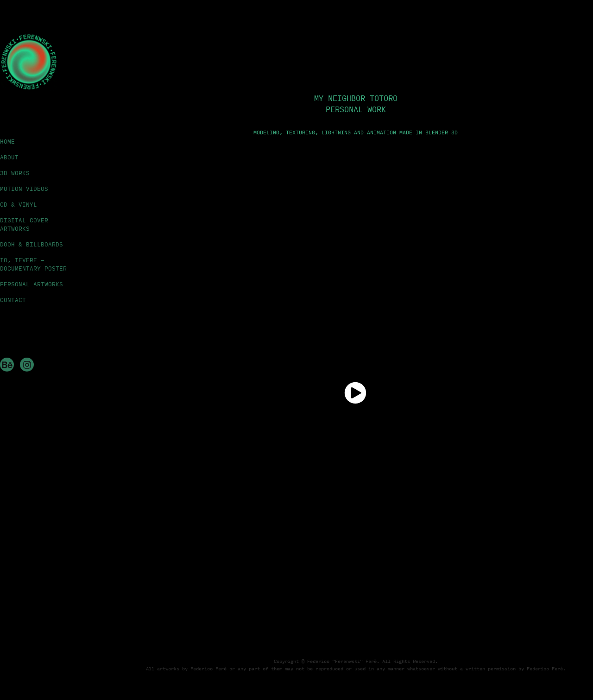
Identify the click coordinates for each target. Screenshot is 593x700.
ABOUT (9, 157)
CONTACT (13, 300)
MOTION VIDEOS (24, 189)
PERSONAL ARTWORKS (32, 284)
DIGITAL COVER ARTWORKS (24, 224)
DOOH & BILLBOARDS (32, 244)
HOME (7, 141)
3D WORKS (15, 173)
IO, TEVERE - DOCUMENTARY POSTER (33, 264)
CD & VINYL (19, 204)
